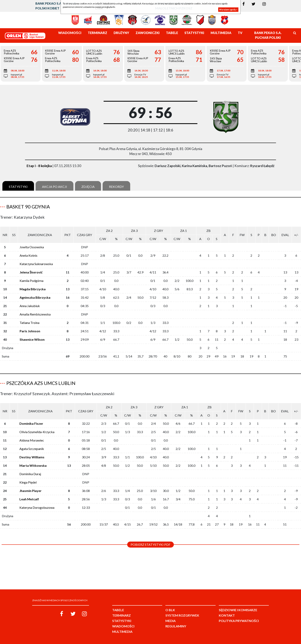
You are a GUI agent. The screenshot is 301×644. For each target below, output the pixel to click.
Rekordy (116, 187)
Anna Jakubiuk (30, 306)
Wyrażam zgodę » (228, 10)
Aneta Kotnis (28, 255)
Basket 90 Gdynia (28, 207)
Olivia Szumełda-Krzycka (37, 432)
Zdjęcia (88, 187)
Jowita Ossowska (32, 247)
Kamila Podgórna (31, 281)
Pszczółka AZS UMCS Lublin (41, 383)
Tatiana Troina (29, 323)
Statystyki (18, 187)
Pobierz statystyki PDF (150, 544)
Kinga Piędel (28, 482)
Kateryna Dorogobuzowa (37, 507)
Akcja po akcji (54, 187)
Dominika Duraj (30, 474)
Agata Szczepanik (32, 449)
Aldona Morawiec (32, 440)
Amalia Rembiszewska (35, 314)
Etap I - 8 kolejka (39, 166)
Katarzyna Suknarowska (36, 264)
